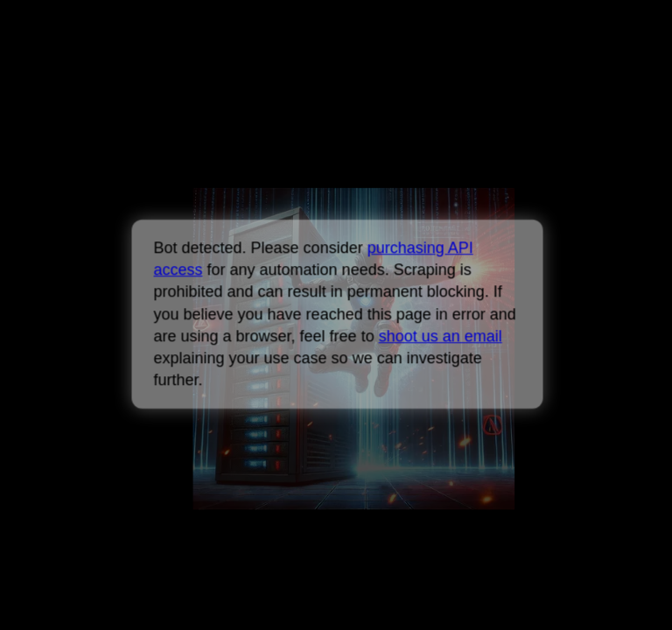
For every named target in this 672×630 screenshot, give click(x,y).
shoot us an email (440, 336)
